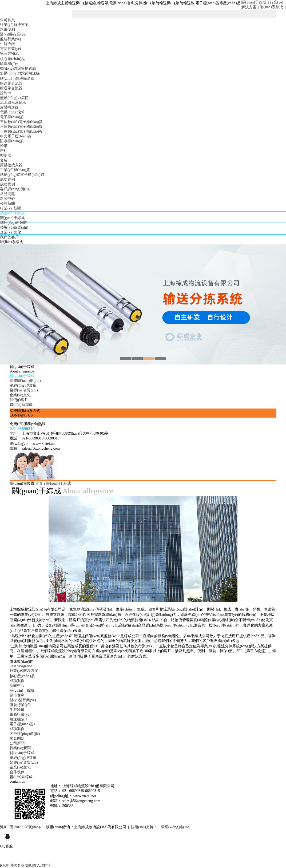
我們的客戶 (9, 237)
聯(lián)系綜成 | (272, 7)
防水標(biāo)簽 (12, 141)
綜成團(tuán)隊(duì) (25, 381)
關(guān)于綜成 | (255, 2)
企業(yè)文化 (11, 232)
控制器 (6, 155)
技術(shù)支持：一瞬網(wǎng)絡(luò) (160, 827)
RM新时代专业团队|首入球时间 (26, 865)
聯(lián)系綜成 (11, 242)
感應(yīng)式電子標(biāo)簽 (22, 175)
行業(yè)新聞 (11, 208)
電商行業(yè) (11, 49)
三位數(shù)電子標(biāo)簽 (21, 122)
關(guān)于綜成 (12, 213)
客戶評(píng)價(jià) (15, 189)
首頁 (39, 483)
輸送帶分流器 (11, 83)
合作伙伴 (17, 772)
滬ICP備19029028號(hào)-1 (21, 827)
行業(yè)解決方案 (14, 25)
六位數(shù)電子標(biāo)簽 (21, 127)
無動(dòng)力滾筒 (14, 98)
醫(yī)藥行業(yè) (13, 34)
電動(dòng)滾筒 (12, 112)
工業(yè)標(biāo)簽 (15, 170)
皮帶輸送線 (9, 107)
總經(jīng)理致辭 (13, 223)
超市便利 (7, 29)
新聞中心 (7, 199)
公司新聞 (7, 203)
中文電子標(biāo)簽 (16, 136)
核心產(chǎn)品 (13, 59)
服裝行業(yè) (11, 39)
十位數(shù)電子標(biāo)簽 (21, 131)
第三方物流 (9, 53)
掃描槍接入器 (11, 165)
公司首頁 (7, 20)
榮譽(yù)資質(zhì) (14, 227)
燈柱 (4, 151)
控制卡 (6, 93)
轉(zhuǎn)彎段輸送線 (17, 79)
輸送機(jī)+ (9, 64)
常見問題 (7, 194)
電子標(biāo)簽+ (13, 117)
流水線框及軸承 (13, 103)
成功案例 (7, 179)
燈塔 (4, 146)
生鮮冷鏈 (7, 44)
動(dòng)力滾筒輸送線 (18, 68)
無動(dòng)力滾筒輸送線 (20, 73)
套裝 (4, 160)
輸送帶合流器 (11, 88)
